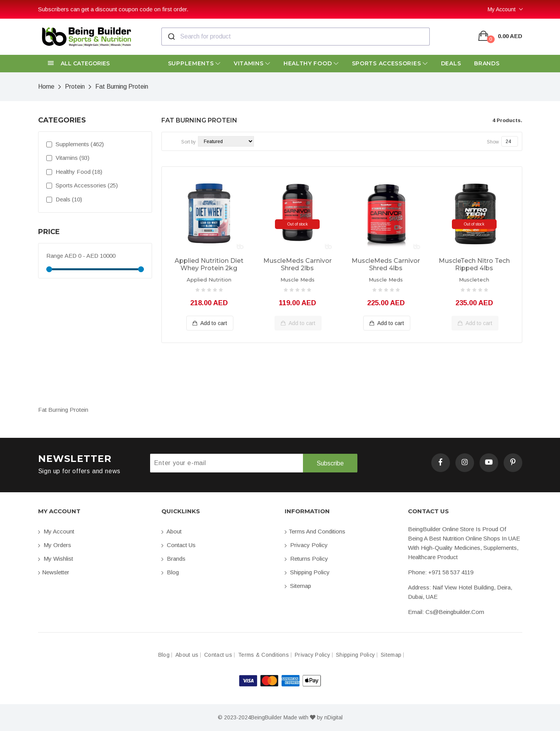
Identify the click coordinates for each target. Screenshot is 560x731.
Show (493, 142)
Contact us (178, 545)
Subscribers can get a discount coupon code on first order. (113, 9)
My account (56, 531)
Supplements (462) (75, 144)
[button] (95, 64)
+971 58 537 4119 (451, 572)
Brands (487, 63)
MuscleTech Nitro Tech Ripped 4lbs (474, 264)
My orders (55, 545)
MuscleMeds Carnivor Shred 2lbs (297, 264)
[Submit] (171, 37)
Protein (75, 87)
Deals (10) (64, 199)
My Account (502, 9)
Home (46, 87)
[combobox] (296, 37)
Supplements (194, 63)
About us (187, 655)
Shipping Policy (307, 572)
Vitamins (252, 63)
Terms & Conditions (263, 655)
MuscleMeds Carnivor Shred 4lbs (386, 264)
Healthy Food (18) (74, 172)
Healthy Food (311, 63)
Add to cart (210, 323)
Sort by (188, 142)
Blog (170, 572)
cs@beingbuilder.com (455, 612)
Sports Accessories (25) (82, 185)
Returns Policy (306, 559)
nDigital (333, 717)
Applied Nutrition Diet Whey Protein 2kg (209, 264)
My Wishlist (56, 559)
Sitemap (298, 586)
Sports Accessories (390, 63)
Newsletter (54, 572)
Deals (451, 63)
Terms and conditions (315, 531)
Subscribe (330, 463)
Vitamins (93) (68, 158)
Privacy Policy (306, 545)
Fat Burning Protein (122, 87)
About (171, 531)
